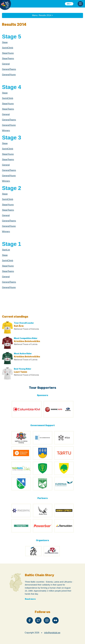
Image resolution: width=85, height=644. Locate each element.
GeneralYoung (9, 75)
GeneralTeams (9, 69)
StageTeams (8, 59)
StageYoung (8, 53)
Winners (6, 131)
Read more (30, 599)
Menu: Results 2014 (42, 15)
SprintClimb (8, 48)
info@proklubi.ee (52, 633)
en (68, 4)
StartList (6, 250)
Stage (5, 42)
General (6, 64)
